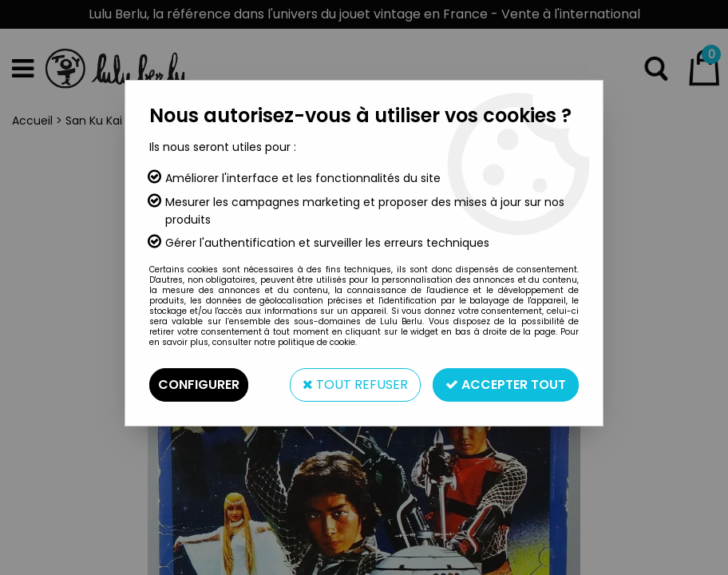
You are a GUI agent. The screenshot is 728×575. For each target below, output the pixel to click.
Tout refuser (355, 385)
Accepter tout (506, 385)
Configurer (199, 385)
